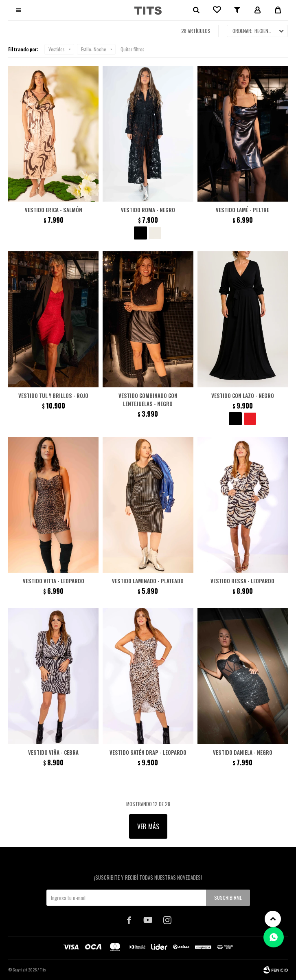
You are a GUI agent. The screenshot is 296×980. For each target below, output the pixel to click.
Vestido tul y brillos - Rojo (53, 396)
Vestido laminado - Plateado (148, 581)
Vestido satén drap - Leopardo (148, 752)
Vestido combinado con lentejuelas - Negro (148, 400)
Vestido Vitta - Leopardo (54, 581)
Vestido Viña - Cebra (53, 752)
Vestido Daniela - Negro (243, 752)
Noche (94, 49)
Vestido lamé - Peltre (242, 210)
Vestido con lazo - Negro (243, 396)
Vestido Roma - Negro (148, 210)
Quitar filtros (133, 49)
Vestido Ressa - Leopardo (242, 581)
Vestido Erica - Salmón (54, 210)
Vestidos (57, 49)
